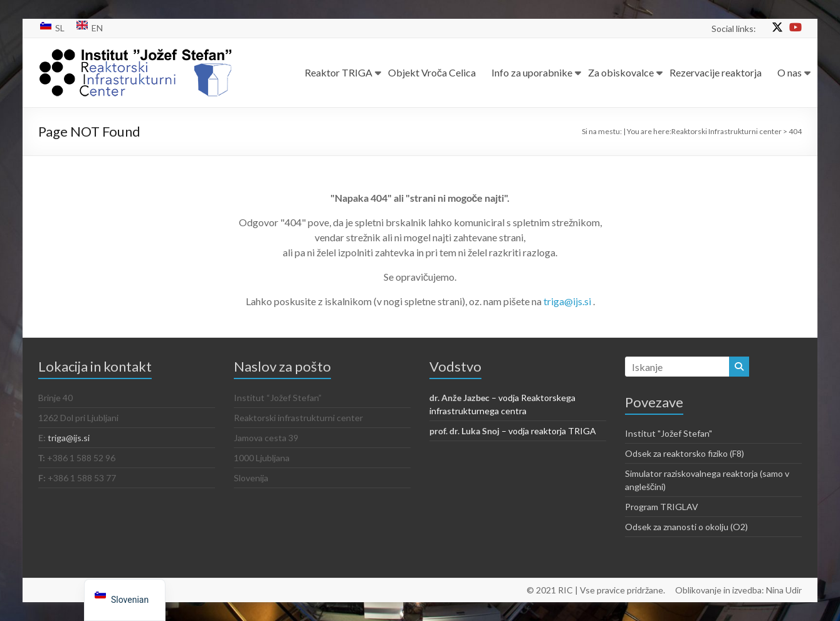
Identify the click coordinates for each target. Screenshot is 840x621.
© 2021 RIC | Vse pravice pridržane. (596, 590)
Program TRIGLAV (662, 507)
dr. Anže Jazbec (459, 398)
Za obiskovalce (621, 72)
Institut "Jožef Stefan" (669, 433)
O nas (790, 72)
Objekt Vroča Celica (432, 72)
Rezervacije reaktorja (716, 72)
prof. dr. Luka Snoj (465, 431)
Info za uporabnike (532, 72)
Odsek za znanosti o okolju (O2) (686, 527)
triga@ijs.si (568, 301)
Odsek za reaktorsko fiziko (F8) (685, 453)
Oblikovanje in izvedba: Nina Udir (738, 590)
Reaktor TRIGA (339, 72)
